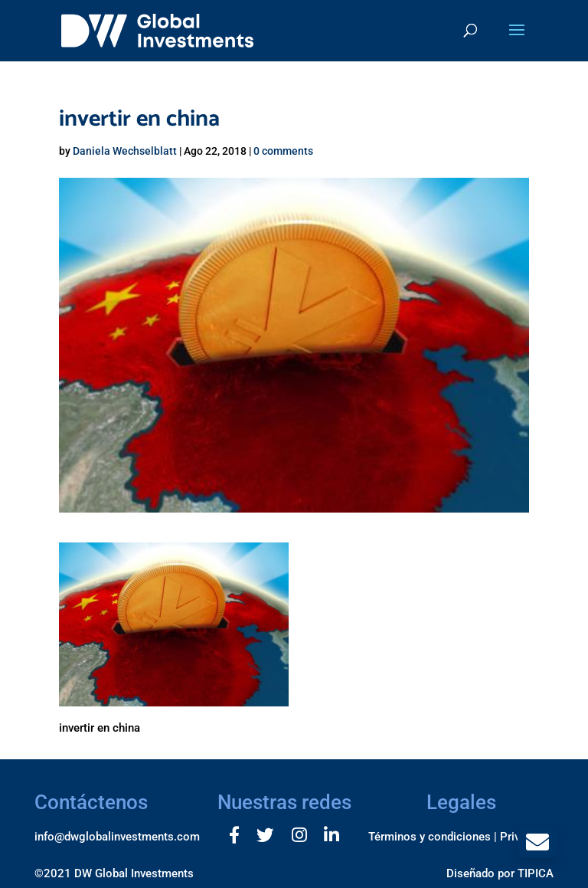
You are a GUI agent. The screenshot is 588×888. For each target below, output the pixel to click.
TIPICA (536, 873)
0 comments (283, 151)
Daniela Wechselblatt (125, 151)
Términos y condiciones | (433, 837)
